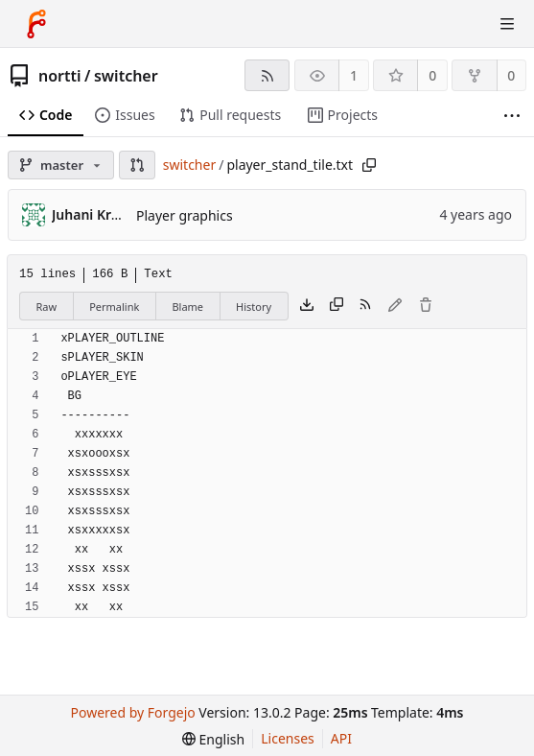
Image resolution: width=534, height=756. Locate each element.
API (341, 738)
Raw (47, 307)
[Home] (36, 24)
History (254, 307)
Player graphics (185, 215)
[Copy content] (337, 306)
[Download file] (307, 306)
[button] (137, 165)
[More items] (512, 116)
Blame (187, 307)
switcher (126, 76)
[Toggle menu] (507, 24)
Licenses (288, 738)
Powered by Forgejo (133, 712)
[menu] (213, 739)
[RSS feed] (267, 75)
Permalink (114, 307)
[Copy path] (369, 165)
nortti (60, 76)
